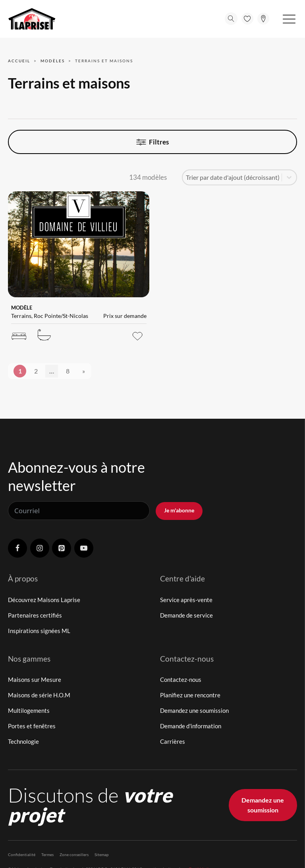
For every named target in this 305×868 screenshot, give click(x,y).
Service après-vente (186, 600)
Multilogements (29, 710)
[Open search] (231, 19)
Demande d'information (191, 726)
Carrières (173, 741)
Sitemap (102, 855)
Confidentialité (22, 855)
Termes (47, 855)
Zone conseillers (74, 855)
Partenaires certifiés (35, 615)
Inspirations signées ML (39, 631)
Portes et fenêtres (32, 726)
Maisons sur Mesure (35, 679)
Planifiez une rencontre (190, 695)
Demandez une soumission (194, 710)
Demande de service (186, 615)
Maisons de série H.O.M (39, 695)
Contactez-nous (181, 679)
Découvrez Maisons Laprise (44, 600)
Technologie (23, 741)
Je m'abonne (179, 510)
